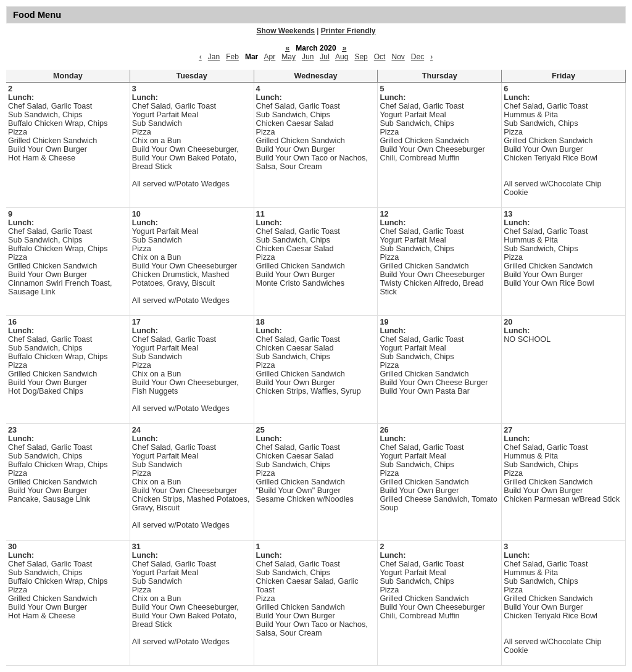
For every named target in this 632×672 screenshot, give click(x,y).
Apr (270, 57)
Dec (418, 57)
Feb (232, 57)
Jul (324, 57)
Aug (342, 57)
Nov (398, 57)
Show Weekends (286, 31)
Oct (380, 57)
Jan (214, 57)
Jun (308, 57)
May (289, 57)
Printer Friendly (348, 31)
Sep (361, 57)
